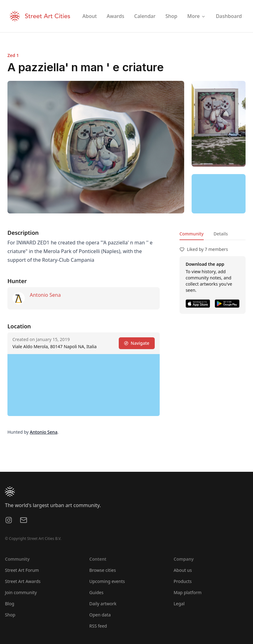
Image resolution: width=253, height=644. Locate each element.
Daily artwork (103, 604)
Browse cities (103, 570)
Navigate (137, 343)
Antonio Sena (45, 295)
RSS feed (98, 626)
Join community (21, 592)
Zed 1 (13, 55)
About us (183, 570)
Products (183, 581)
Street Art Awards (23, 581)
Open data (100, 615)
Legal (179, 604)
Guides (96, 592)
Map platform (188, 592)
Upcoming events (107, 581)
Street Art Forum (22, 570)
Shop (10, 615)
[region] (219, 194)
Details (221, 234)
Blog (10, 604)
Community (192, 234)
